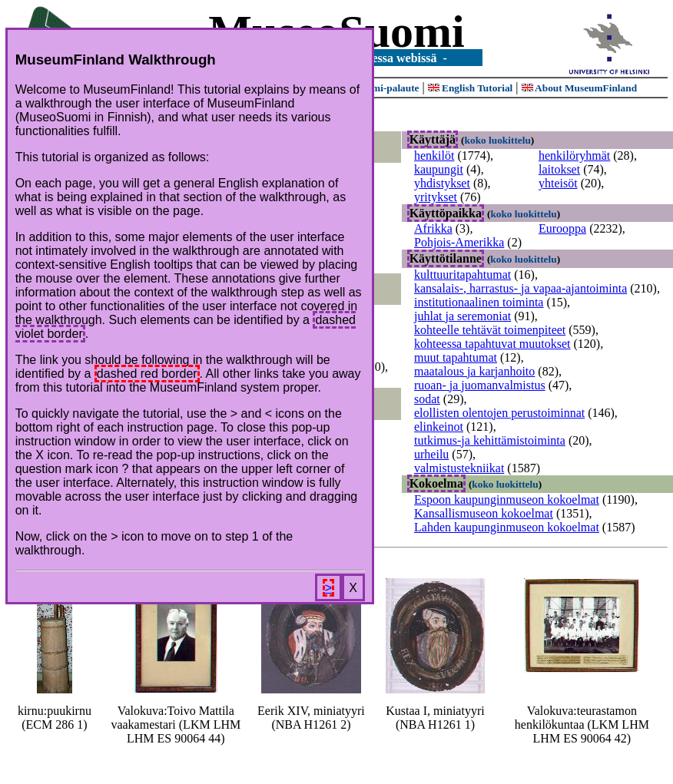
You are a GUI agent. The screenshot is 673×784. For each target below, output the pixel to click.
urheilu (431, 454)
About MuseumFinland (580, 88)
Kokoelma (436, 483)
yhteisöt (558, 183)
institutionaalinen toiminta (479, 302)
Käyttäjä (433, 139)
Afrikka (433, 228)
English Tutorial (471, 88)
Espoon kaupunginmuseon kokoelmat (507, 500)
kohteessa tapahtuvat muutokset (492, 344)
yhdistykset (442, 183)
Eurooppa (562, 228)
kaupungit (439, 169)
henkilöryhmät (574, 155)
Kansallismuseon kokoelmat (484, 513)
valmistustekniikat (459, 468)
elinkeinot (439, 427)
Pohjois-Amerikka (459, 242)
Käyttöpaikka (446, 213)
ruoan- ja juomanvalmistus (480, 385)
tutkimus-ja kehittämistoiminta (490, 440)
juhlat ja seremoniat (462, 316)
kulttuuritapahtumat (462, 275)
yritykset (436, 197)
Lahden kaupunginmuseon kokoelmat (507, 527)
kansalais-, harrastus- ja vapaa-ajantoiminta (520, 288)
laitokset (559, 169)
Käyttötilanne (446, 258)
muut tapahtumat (456, 357)
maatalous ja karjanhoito (474, 371)
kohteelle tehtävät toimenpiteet (490, 330)
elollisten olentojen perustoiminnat (499, 413)
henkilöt (434, 155)
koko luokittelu (498, 140)
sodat (427, 399)
